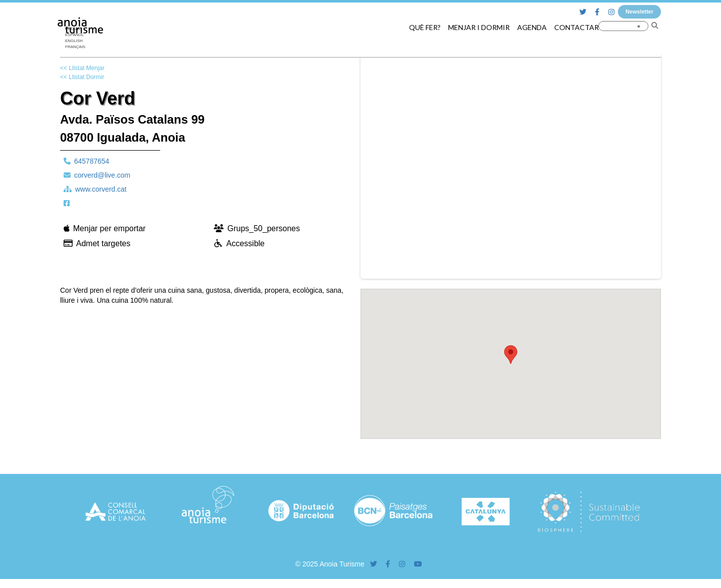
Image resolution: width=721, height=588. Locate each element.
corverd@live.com (102, 175)
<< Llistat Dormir (82, 77)
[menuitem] (78, 41)
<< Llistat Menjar (82, 68)
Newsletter (639, 12)
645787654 (92, 161)
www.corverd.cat (101, 189)
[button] (511, 355)
